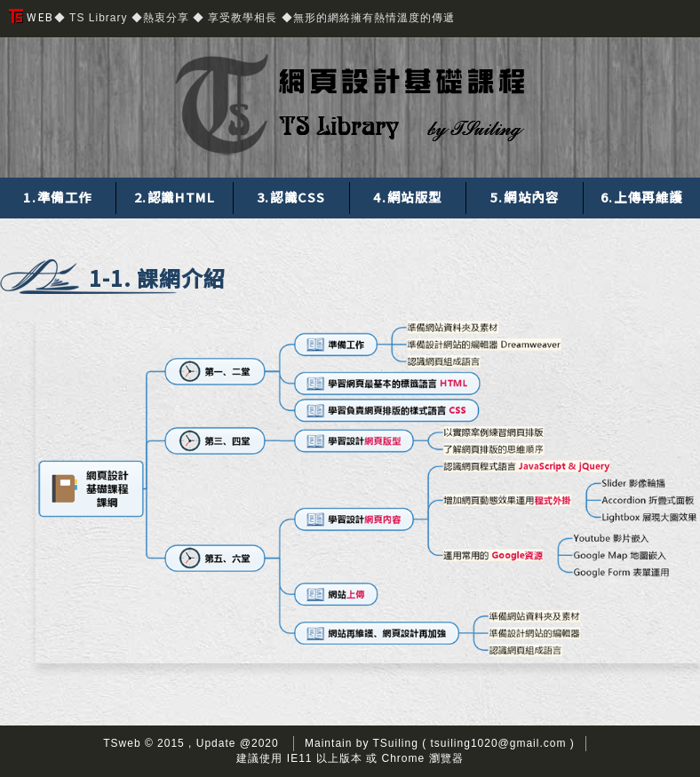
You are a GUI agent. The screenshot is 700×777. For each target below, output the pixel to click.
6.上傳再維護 (642, 197)
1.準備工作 (58, 197)
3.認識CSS (291, 197)
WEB (32, 16)
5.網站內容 (525, 197)
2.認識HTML (175, 197)
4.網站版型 (408, 197)
